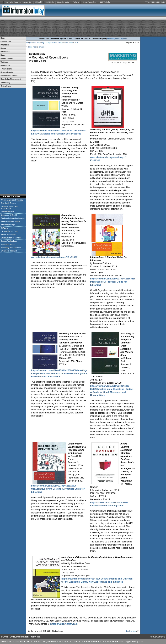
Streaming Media (63, 2)
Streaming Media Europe (11, 248)
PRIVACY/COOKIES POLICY (155, 2)
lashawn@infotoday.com (117, 39)
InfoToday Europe (8, 225)
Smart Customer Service (11, 238)
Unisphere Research (9, 251)
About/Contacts (157, 637)
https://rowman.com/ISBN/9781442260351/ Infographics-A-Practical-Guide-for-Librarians (112, 282)
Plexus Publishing (8, 235)
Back (30, 47)
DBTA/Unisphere (106, 2)
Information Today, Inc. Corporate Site (18, 2)
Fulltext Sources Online (10, 222)
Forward (41, 47)
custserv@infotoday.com (131, 642)
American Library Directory (12, 200)
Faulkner (76, 2)
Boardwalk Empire (8, 203)
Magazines (30, 43)
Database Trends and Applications (9, 207)
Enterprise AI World (9, 215)
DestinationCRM (7, 212)
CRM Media (50, 2)
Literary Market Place (9, 231)
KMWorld (38, 2)
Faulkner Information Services (13, 218)
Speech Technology (89, 2)
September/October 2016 (69, 43)
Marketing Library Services (47, 43)
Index (35, 47)
